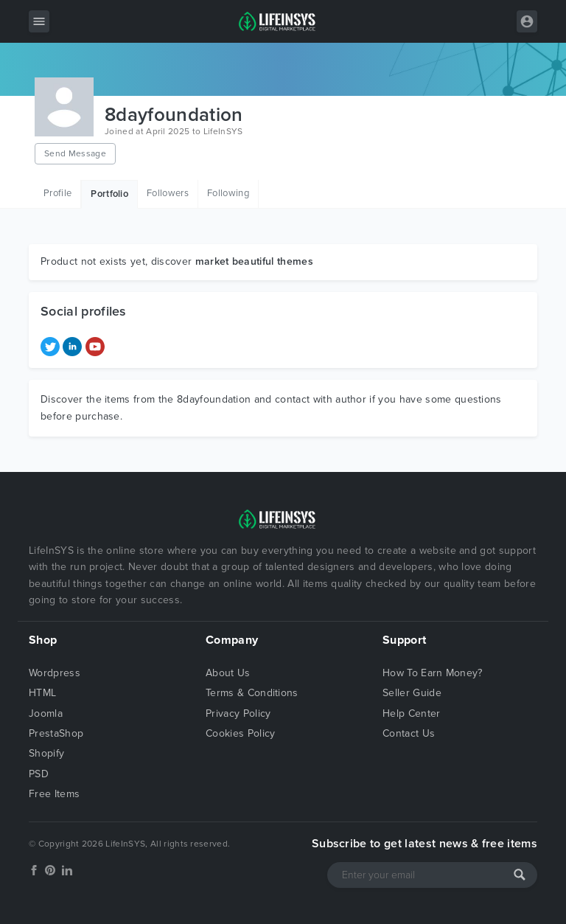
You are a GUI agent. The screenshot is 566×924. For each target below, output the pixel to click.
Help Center (412, 713)
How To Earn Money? (433, 673)
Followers (168, 193)
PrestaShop (56, 733)
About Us (228, 673)
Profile (57, 193)
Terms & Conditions (252, 693)
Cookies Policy (240, 733)
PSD (39, 774)
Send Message (75, 153)
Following (228, 193)
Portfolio (109, 194)
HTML (42, 693)
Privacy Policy (238, 713)
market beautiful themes (254, 261)
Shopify (46, 753)
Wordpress (55, 673)
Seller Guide (412, 693)
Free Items (54, 794)
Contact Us (409, 733)
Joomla (46, 713)
